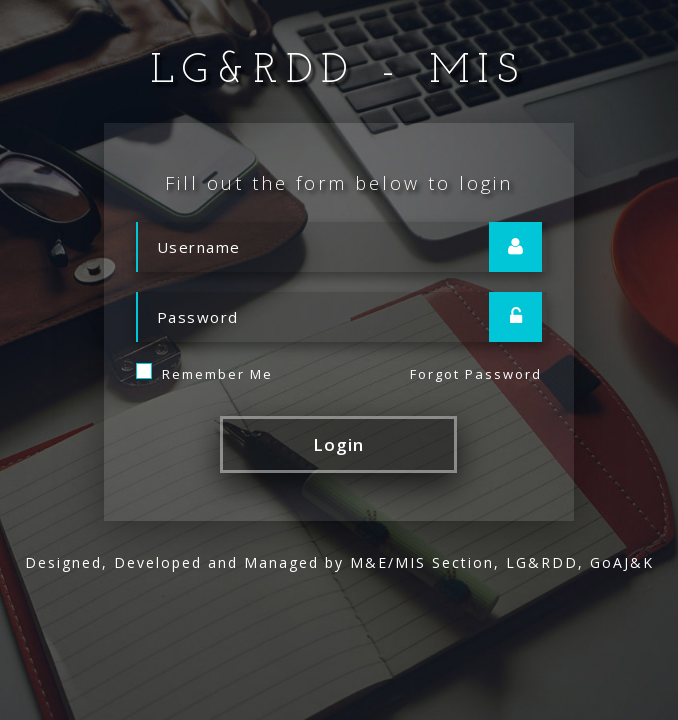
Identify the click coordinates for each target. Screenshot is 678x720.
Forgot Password (476, 374)
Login (338, 444)
